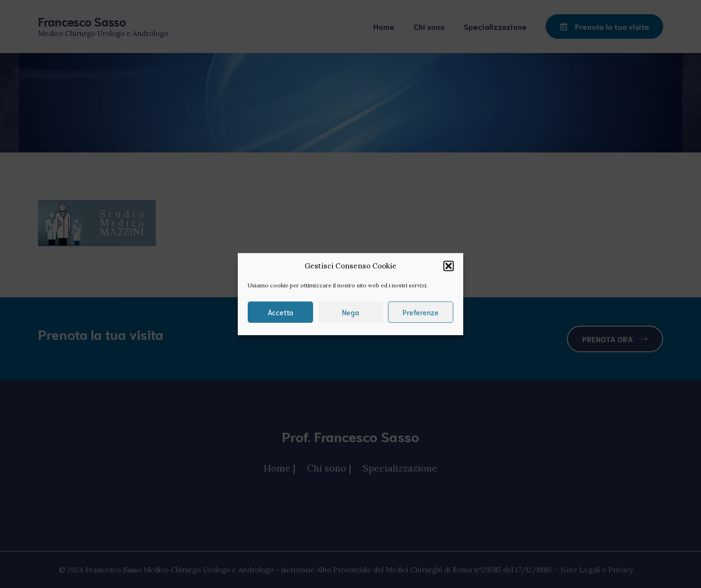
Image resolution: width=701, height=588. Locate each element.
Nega (350, 312)
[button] (449, 266)
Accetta (280, 312)
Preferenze (421, 312)
